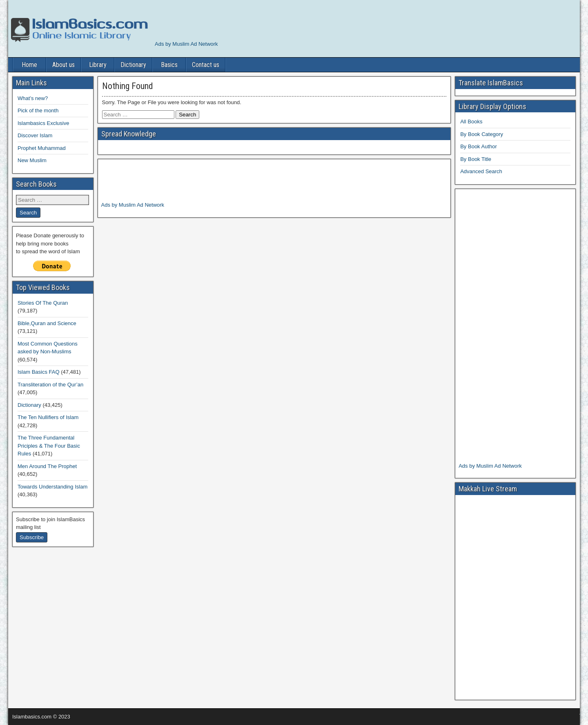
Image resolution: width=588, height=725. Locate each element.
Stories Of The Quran (43, 303)
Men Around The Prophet (47, 466)
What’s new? (33, 98)
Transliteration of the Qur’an (50, 385)
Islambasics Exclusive (43, 123)
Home (29, 65)
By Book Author (479, 146)
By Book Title (476, 159)
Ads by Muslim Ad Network (186, 44)
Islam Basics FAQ (39, 372)
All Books (471, 122)
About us (63, 65)
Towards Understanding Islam (52, 487)
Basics (169, 65)
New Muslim (32, 160)
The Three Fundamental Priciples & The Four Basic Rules (49, 446)
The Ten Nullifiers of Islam (48, 417)
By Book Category (482, 134)
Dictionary (133, 65)
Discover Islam (35, 135)
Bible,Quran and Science (47, 323)
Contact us (206, 65)
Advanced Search (481, 171)
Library (98, 65)
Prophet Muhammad (42, 148)
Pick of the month (38, 110)
